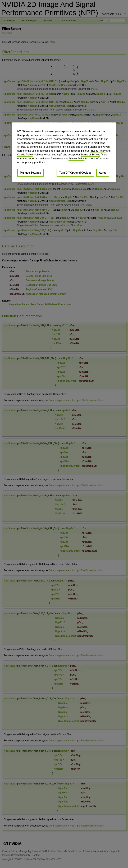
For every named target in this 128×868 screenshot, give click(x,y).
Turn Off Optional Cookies (75, 173)
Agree (103, 173)
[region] (64, 152)
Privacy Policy (98, 151)
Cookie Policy (25, 155)
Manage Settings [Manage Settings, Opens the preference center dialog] (30, 173)
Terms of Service (90, 155)
